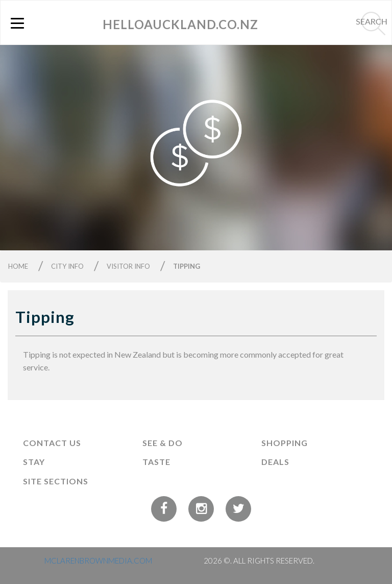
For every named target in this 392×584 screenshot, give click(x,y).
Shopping (285, 443)
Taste (156, 462)
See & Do (163, 443)
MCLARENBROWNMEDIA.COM (98, 560)
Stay (34, 462)
